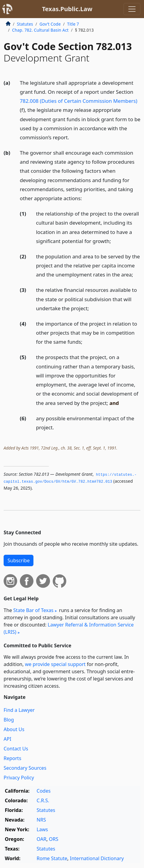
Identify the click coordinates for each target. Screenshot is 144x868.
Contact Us (16, 749)
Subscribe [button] (19, 560)
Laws (42, 829)
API (7, 739)
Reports (13, 758)
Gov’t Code (50, 24)
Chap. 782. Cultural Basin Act (40, 30)
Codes (44, 791)
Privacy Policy (19, 778)
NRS (41, 820)
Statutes (25, 24)
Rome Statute (52, 858)
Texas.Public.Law (67, 9)
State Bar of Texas (33, 610)
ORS (53, 839)
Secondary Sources (25, 768)
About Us (14, 729)
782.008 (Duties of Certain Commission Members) (79, 101)
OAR (42, 839)
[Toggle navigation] (132, 9)
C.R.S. (43, 800)
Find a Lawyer (19, 710)
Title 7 (73, 24)
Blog (9, 720)
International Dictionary (97, 858)
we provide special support (55, 664)
